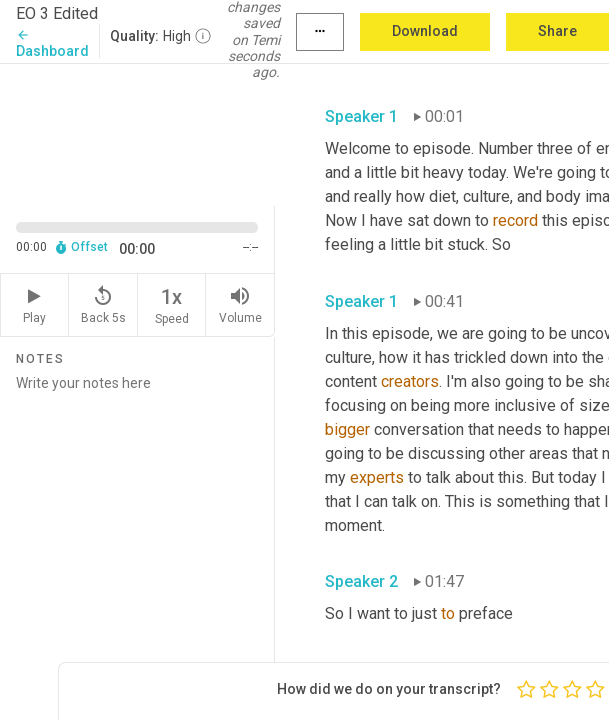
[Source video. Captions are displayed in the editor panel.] (137, 133)
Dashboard (52, 43)
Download (425, 31)
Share (557, 31)
